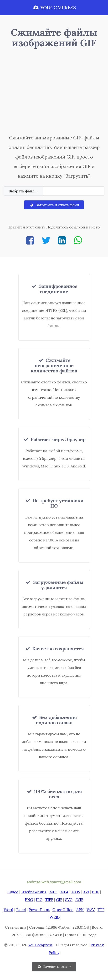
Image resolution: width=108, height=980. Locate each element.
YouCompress (40, 945)
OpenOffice (63, 910)
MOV (76, 892)
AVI (86, 892)
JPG (39, 900)
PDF (95, 892)
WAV (91, 910)
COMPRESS (54, 8)
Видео (13, 892)
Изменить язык (53, 967)
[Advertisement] (54, 92)
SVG (69, 900)
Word (8, 910)
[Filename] (73, 191)
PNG (29, 900)
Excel (21, 910)
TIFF (49, 900)
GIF (59, 900)
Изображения (34, 892)
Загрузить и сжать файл (54, 205)
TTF (101, 910)
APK (80, 910)
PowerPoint (39, 910)
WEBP (55, 917)
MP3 (53, 892)
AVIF (79, 900)
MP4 (64, 892)
